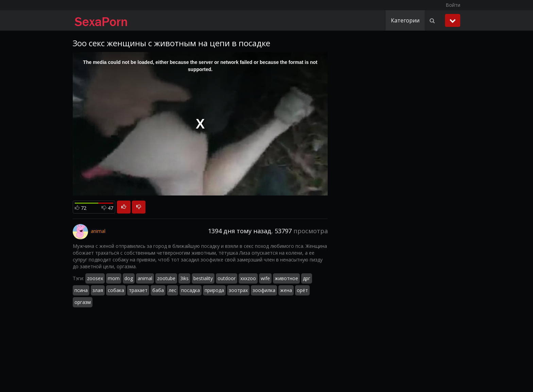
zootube (166, 278)
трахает (138, 290)
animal (145, 278)
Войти (453, 5)
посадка (191, 290)
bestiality (203, 278)
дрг (307, 278)
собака (116, 290)
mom (114, 278)
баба (158, 290)
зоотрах (238, 290)
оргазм (83, 302)
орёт (302, 290)
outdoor (227, 278)
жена (286, 290)
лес (173, 290)
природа (214, 290)
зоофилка (264, 290)
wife (265, 278)
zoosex (95, 278)
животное (286, 278)
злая (98, 290)
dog (129, 278)
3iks (184, 278)
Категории (405, 20)
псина (81, 290)
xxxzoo (248, 278)
